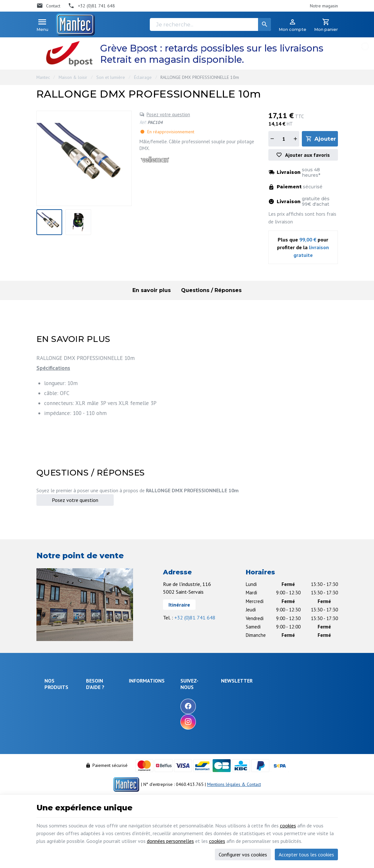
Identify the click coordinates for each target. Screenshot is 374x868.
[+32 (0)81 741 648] (91, 6)
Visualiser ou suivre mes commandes (113, 743)
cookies (288, 826)
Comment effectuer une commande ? (112, 697)
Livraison (98, 709)
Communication (59, 759)
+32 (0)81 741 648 (195, 618)
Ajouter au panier (326, 139)
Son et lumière (111, 77)
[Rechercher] (264, 24)
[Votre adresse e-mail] (291, 700)
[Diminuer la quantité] (272, 139)
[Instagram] (226, 722)
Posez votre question (168, 114)
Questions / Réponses (211, 290)
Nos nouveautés (182, 711)
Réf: (143, 122)
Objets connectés (54, 729)
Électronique (57, 700)
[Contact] (48, 6)
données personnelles (170, 841)
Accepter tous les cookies (306, 854)
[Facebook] (226, 706)
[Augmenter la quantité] (295, 139)
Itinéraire (179, 605)
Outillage (53, 741)
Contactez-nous (182, 720)
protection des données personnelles (285, 732)
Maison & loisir (73, 77)
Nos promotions (182, 703)
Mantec (43, 77)
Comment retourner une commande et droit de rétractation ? (112, 724)
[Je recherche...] (210, 24)
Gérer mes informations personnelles (112, 774)
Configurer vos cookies (243, 854)
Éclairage (143, 77)
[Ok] (322, 700)
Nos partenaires (182, 728)
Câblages (53, 750)
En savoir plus (152, 290)
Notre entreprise (183, 694)
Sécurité (52, 717)
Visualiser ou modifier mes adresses (115, 758)
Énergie (52, 709)
